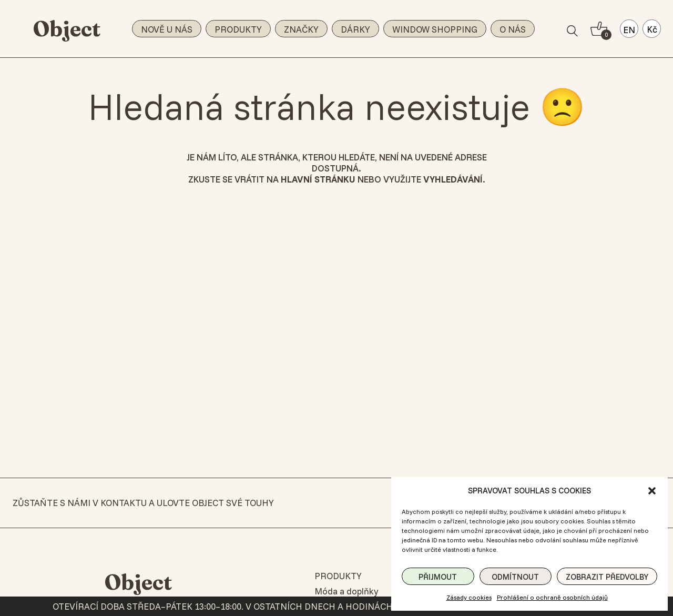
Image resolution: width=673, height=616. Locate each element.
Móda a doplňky (346, 591)
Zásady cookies (469, 597)
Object (67, 29)
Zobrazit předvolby (607, 577)
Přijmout (438, 577)
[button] (652, 491)
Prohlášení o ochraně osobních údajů (552, 597)
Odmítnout (515, 577)
